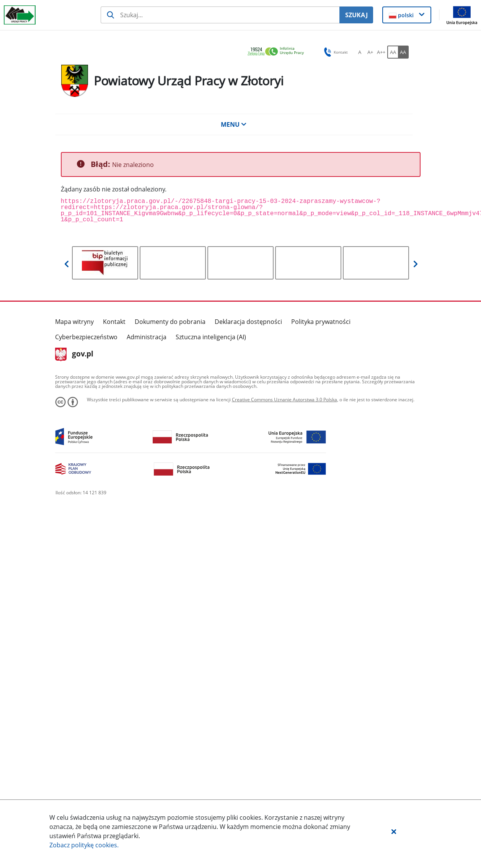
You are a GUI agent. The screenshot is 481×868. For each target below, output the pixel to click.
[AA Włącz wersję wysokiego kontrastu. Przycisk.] (403, 52)
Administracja (147, 337)
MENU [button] (234, 124)
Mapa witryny (74, 322)
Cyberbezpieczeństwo (86, 337)
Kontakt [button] (335, 52)
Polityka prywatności (321, 322)
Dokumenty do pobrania (170, 322)
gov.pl (74, 355)
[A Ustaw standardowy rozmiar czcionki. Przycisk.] (360, 52)
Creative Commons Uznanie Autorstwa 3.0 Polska (285, 400)
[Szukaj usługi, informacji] (220, 15)
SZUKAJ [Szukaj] (356, 15)
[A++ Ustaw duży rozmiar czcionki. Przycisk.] (381, 52)
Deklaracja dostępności (248, 322)
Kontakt (114, 322)
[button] (394, 831)
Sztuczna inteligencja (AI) (211, 337)
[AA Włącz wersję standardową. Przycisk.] (393, 52)
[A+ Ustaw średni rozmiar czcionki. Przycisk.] (370, 52)
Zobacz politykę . (84, 845)
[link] (278, 52)
